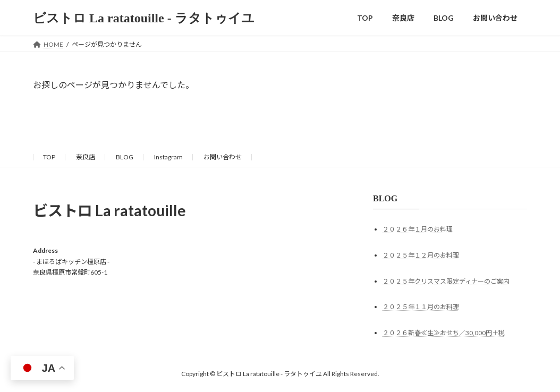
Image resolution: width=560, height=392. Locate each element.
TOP (49, 157)
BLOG (125, 157)
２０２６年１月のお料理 (418, 229)
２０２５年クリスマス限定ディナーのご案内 (446, 281)
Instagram (168, 157)
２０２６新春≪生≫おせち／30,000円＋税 (444, 333)
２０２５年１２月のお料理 (421, 255)
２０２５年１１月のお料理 (421, 307)
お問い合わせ (223, 157)
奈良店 (86, 157)
